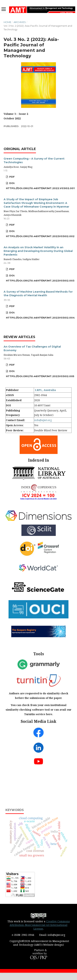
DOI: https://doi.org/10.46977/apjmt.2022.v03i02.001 (40, 186)
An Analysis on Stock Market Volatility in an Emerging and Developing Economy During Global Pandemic (38, 251)
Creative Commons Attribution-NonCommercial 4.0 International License (40, 925)
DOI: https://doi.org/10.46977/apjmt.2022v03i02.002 (40, 234)
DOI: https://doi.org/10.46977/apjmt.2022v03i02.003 (40, 278)
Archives (20, 22)
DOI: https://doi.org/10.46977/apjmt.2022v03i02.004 (40, 315)
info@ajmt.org (43, 420)
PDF (12, 177)
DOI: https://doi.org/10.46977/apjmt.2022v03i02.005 (40, 374)
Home (7, 22)
